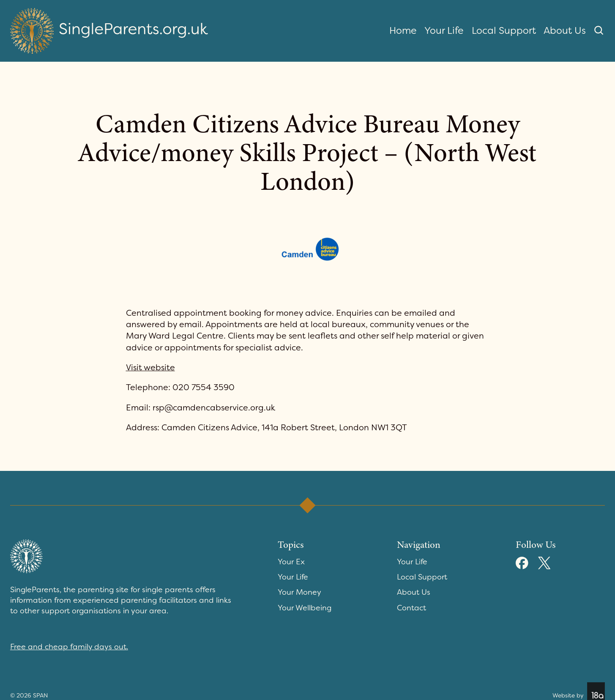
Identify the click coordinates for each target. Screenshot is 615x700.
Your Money (299, 592)
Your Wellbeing (305, 608)
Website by (579, 691)
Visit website (150, 368)
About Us (565, 30)
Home (403, 30)
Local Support (504, 30)
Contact (411, 608)
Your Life (444, 30)
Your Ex (291, 562)
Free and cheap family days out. (69, 647)
